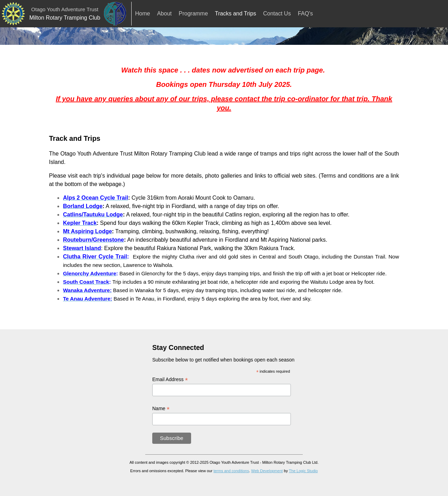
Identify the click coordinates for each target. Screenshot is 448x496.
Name (161, 409)
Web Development (267, 471)
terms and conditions (231, 471)
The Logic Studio (303, 471)
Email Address (170, 380)
